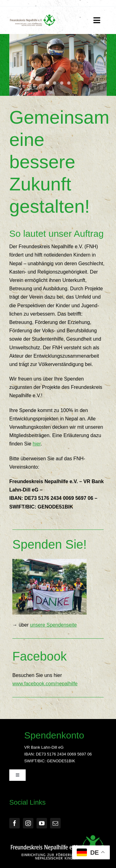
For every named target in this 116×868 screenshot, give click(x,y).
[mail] (55, 823)
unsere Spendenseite (53, 625)
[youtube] (42, 823)
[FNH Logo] (33, 17)
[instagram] (28, 823)
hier (37, 444)
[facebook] (15, 823)
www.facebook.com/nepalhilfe (45, 684)
